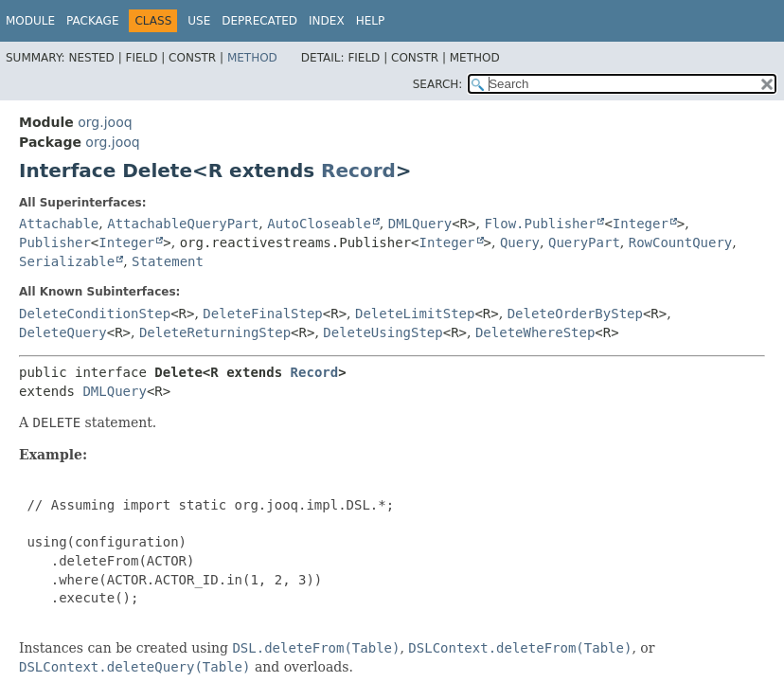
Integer (641, 224)
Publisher (55, 242)
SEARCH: (438, 84)
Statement (168, 261)
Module (30, 21)
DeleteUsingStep (383, 332)
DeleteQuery (63, 332)
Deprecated (259, 21)
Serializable (67, 261)
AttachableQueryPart (183, 224)
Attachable (59, 224)
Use (199, 21)
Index (327, 21)
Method (252, 58)
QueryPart (584, 242)
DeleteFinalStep (262, 314)
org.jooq (105, 122)
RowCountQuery (681, 242)
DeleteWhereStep (535, 332)
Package (92, 21)
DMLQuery (420, 224)
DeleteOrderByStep (575, 314)
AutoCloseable (319, 224)
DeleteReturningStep (215, 332)
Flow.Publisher (540, 224)
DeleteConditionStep (95, 314)
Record (358, 170)
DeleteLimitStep (415, 314)
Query (520, 242)
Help (371, 21)
